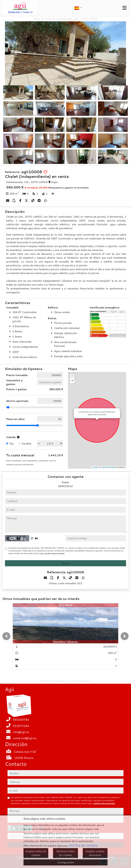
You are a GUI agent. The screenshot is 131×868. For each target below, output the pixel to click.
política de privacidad (54, 553)
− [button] (72, 381)
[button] (6, 636)
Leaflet (95, 467)
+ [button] (72, 376)
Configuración (65, 862)
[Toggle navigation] (124, 8)
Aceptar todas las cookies (36, 853)
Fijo (11, 443)
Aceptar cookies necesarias (95, 853)
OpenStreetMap (108, 467)
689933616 (65, 486)
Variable (26, 443)
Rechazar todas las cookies (65, 853)
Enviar (65, 563)
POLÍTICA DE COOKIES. (83, 845)
